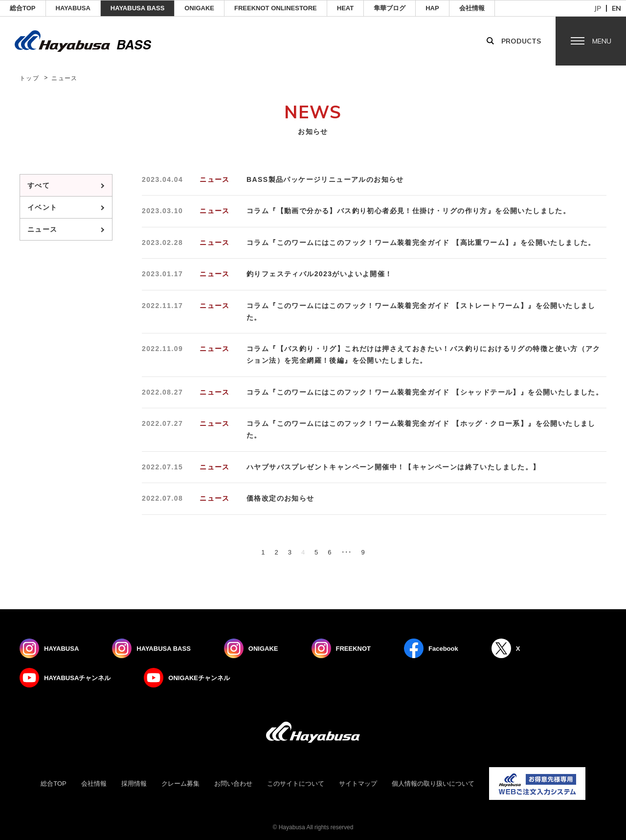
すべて (39, 185)
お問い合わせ (233, 784)
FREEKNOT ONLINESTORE (276, 8)
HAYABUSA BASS (138, 8)
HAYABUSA (73, 8)
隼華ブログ (390, 8)
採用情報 (134, 784)
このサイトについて (296, 784)
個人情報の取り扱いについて (433, 784)
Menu (602, 41)
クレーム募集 (180, 784)
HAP (432, 8)
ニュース (43, 229)
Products (521, 41)
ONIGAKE (199, 8)
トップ (29, 78)
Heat (345, 8)
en (616, 8)
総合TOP (23, 8)
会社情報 (472, 8)
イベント (43, 207)
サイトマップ (358, 784)
